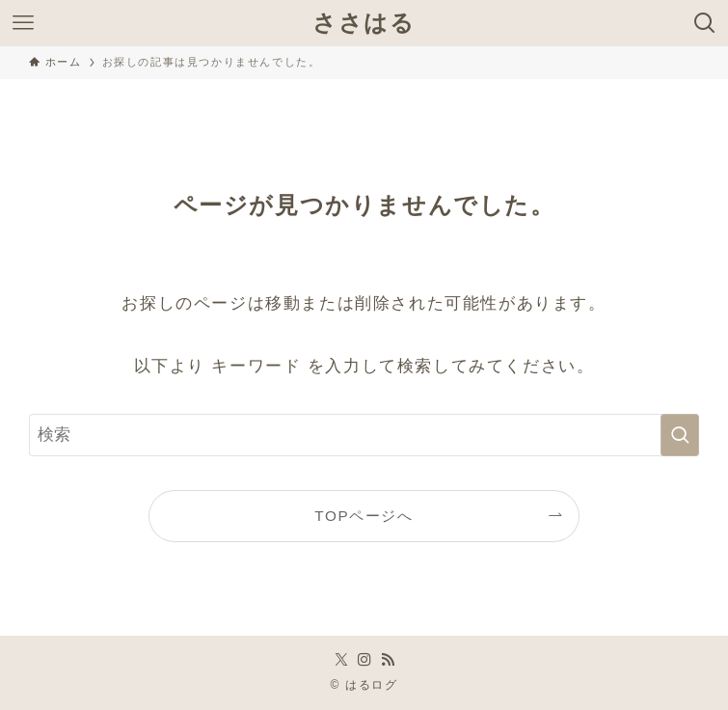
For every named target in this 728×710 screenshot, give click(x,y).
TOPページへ (364, 516)
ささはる (364, 23)
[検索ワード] (364, 435)
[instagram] (364, 660)
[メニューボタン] (23, 23)
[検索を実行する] (680, 435)
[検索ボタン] (705, 23)
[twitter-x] (341, 660)
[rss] (388, 660)
